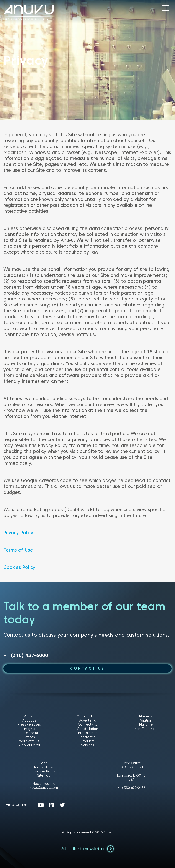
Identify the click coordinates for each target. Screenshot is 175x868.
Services (88, 745)
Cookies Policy (19, 567)
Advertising (88, 720)
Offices (29, 737)
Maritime (146, 724)
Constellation (87, 729)
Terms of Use (18, 550)
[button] (166, 8)
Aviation (146, 720)
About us (29, 720)
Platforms (88, 737)
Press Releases (29, 724)
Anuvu (108, 832)
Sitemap (44, 775)
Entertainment (87, 733)
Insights (29, 729)
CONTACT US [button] (87, 668)
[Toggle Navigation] (166, 8)
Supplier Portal (29, 745)
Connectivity (88, 724)
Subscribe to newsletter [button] (87, 849)
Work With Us (29, 741)
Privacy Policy (18, 533)
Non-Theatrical (146, 729)
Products (88, 741)
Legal (44, 763)
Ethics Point (29, 733)
